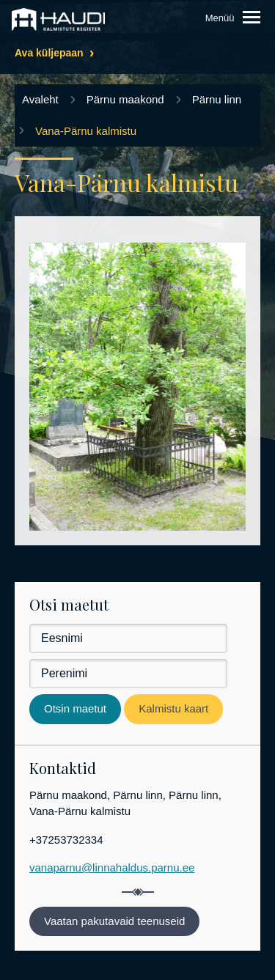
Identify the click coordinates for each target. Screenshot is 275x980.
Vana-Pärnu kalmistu (86, 131)
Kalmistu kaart (173, 708)
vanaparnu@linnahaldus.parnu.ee (112, 867)
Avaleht (40, 99)
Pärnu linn (217, 99)
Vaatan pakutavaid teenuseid (114, 921)
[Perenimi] (128, 674)
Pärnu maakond (125, 99)
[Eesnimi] (128, 638)
